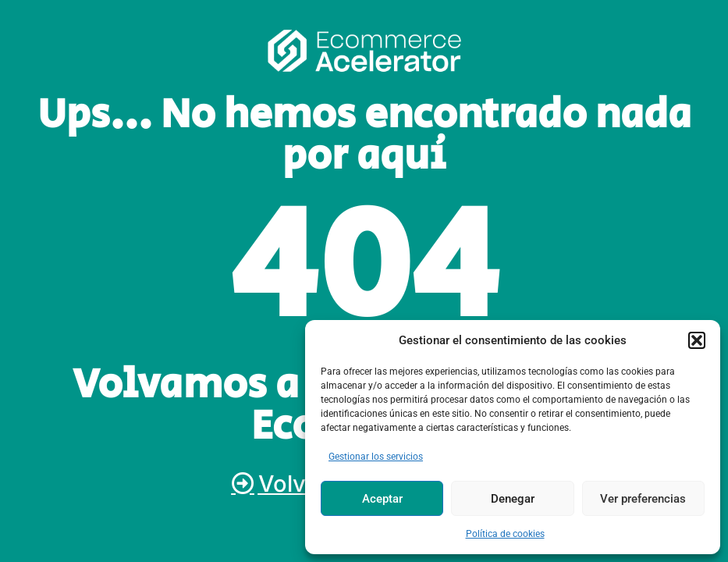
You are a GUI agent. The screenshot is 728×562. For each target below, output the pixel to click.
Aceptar (382, 499)
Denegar (513, 499)
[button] (697, 340)
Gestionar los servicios (376, 457)
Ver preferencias (643, 499)
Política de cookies (505, 534)
